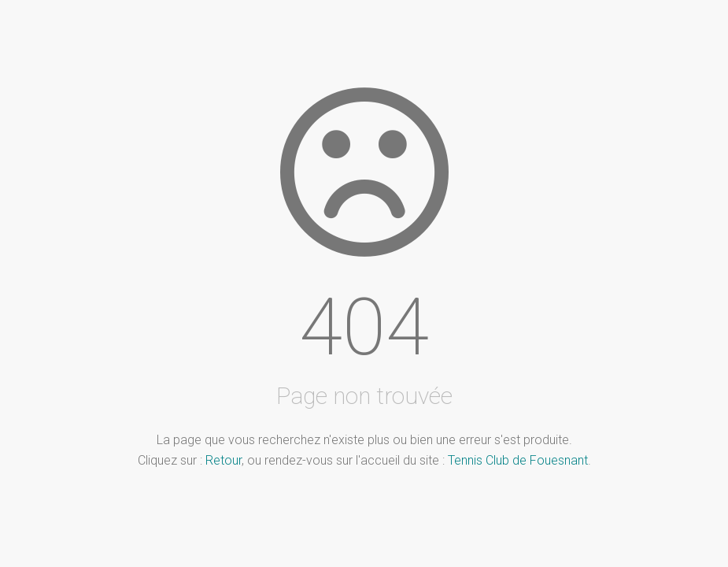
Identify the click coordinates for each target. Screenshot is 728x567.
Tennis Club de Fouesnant (518, 460)
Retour (224, 460)
